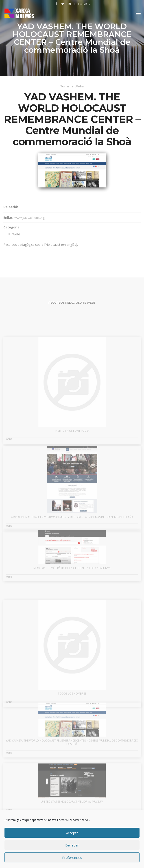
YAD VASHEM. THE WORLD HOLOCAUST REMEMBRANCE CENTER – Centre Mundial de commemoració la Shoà (72, 757)
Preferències (72, 857)
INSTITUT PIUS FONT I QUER (72, 460)
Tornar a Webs (72, 86)
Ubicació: (11, 218)
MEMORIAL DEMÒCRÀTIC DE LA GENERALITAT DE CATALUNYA (72, 582)
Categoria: (12, 238)
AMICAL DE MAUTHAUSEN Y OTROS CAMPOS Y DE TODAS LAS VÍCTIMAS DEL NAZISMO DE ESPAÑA (72, 540)
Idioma (83, 4)
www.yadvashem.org (29, 228)
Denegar (72, 845)
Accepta (72, 833)
